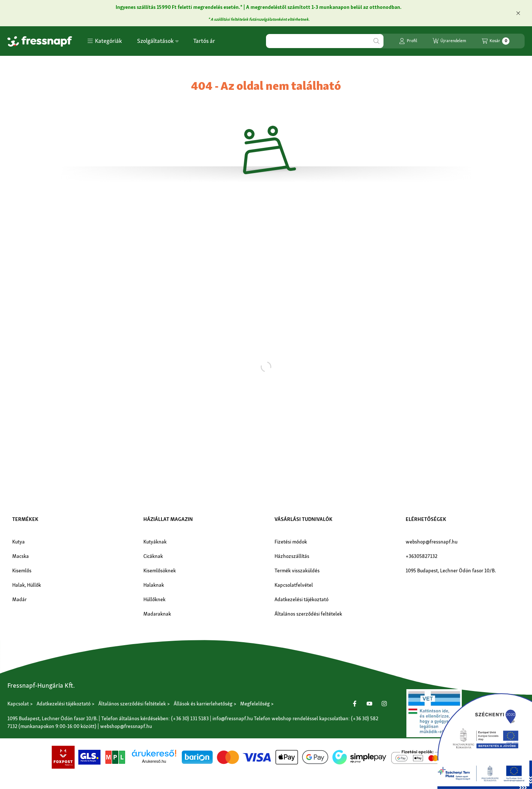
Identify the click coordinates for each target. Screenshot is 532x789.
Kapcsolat (18, 704)
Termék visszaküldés (297, 570)
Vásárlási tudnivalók (303, 519)
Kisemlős (22, 570)
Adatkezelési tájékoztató (301, 599)
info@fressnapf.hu (233, 718)
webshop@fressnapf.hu (432, 542)
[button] (105, 41)
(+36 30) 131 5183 (190, 718)
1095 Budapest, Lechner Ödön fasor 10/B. (451, 570)
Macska (21, 556)
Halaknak (154, 585)
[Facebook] (355, 704)
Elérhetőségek (426, 519)
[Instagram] (384, 704)
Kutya (18, 542)
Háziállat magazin (168, 519)
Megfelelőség (255, 704)
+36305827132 (422, 556)
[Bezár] (518, 13)
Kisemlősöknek (160, 570)
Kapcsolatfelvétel (294, 585)
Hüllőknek (154, 599)
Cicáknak (153, 556)
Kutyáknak (155, 542)
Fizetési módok (291, 542)
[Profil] (408, 41)
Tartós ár (204, 41)
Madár (19, 599)
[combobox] (325, 41)
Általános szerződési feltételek (308, 614)
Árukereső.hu (154, 761)
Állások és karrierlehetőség (203, 704)
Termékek (25, 519)
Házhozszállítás (292, 556)
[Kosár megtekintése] (496, 41)
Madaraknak (157, 614)
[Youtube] (369, 704)
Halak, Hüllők (27, 585)
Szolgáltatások (158, 41)
